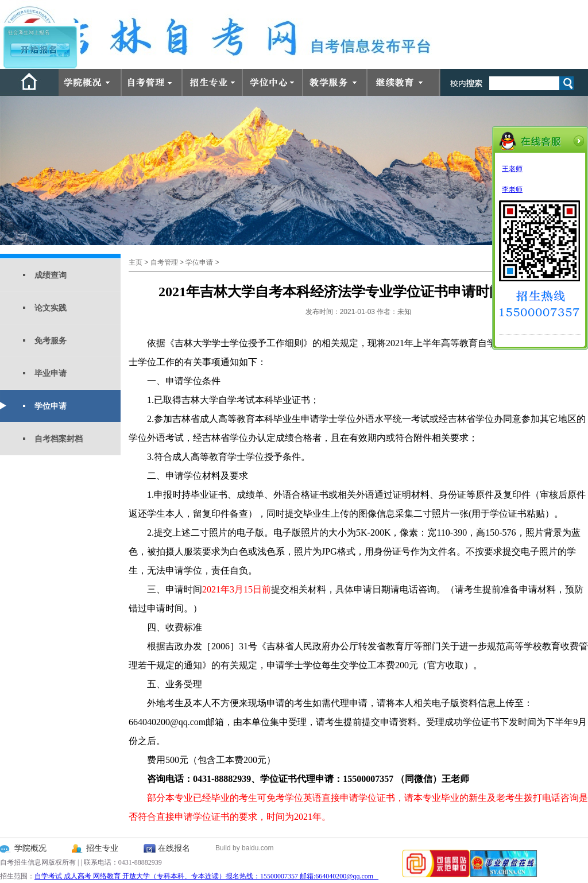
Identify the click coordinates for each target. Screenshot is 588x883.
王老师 (512, 169)
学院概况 (30, 848)
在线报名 (174, 848)
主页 (136, 262)
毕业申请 (51, 373)
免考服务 (51, 340)
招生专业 (102, 848)
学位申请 (51, 406)
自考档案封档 (59, 439)
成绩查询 (51, 275)
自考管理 (164, 262)
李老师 (512, 189)
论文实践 (51, 308)
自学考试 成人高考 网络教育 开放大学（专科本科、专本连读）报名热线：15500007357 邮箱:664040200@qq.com (206, 876)
